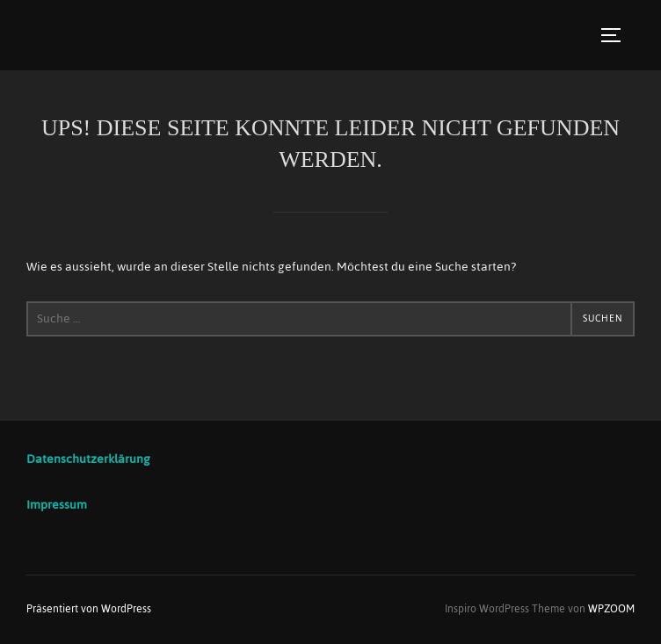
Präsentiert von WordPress (89, 609)
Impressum (57, 505)
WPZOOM (611, 609)
